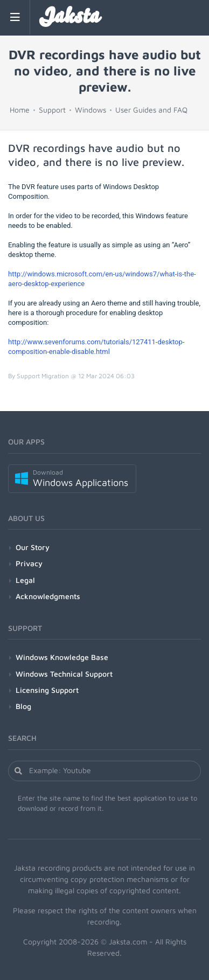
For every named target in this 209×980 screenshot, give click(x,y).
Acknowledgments (48, 596)
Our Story (33, 547)
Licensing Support (47, 690)
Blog (23, 706)
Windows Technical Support (64, 674)
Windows (90, 110)
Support (52, 110)
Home (20, 110)
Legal (25, 580)
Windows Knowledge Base (62, 657)
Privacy (29, 563)
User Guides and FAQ (151, 110)
